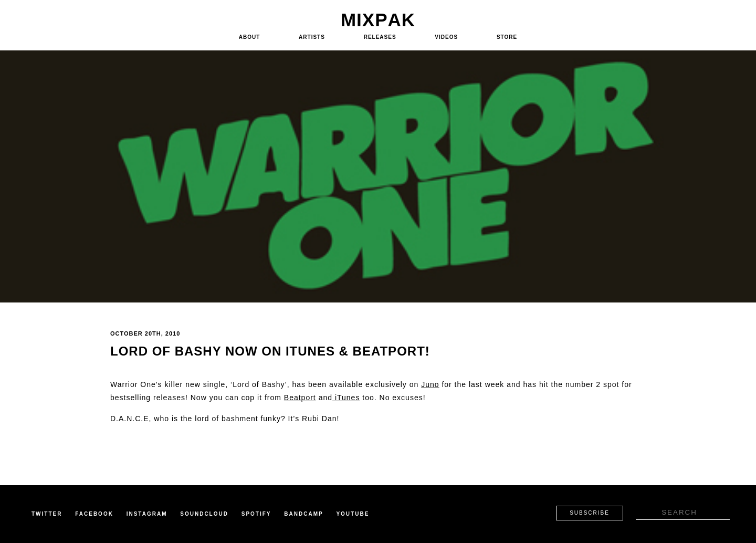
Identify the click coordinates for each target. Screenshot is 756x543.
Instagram (147, 514)
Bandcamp (303, 514)
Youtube (353, 514)
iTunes (346, 398)
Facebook (94, 514)
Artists (312, 37)
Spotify (256, 514)
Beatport (300, 398)
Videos (446, 37)
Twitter (47, 514)
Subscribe (590, 513)
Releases (380, 37)
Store (507, 37)
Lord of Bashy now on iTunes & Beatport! (270, 351)
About (250, 37)
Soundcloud (204, 514)
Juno (430, 384)
